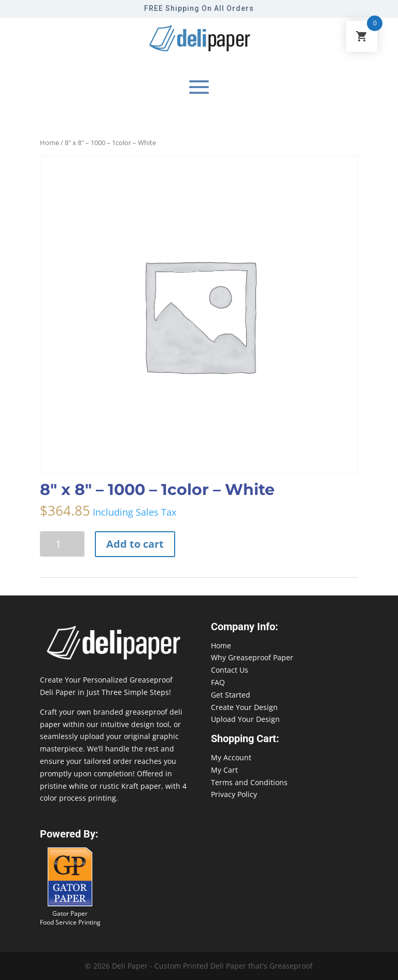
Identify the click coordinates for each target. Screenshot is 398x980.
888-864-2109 (23, 960)
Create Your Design (244, 707)
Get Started (231, 695)
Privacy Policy (234, 794)
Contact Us (230, 670)
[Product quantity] (62, 544)
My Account (231, 757)
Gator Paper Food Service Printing (70, 918)
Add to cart (135, 544)
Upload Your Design (245, 719)
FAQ (218, 682)
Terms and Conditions (249, 782)
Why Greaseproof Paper (252, 657)
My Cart (224, 770)
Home (49, 143)
